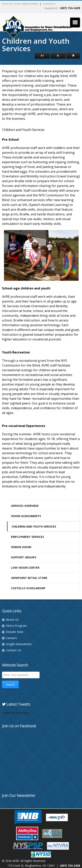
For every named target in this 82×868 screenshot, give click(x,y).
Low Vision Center (25, 568)
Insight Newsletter (19, 644)
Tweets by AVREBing (15, 713)
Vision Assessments (26, 516)
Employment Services (27, 537)
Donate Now (15, 632)
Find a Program (16, 626)
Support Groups (24, 557)
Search (10, 685)
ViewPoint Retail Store (29, 578)
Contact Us (49, 4)
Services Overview (25, 506)
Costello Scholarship (28, 588)
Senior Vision (21, 547)
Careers (11, 638)
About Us (12, 619)
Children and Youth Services (34, 526)
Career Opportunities (26, 4)
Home (6, 4)
